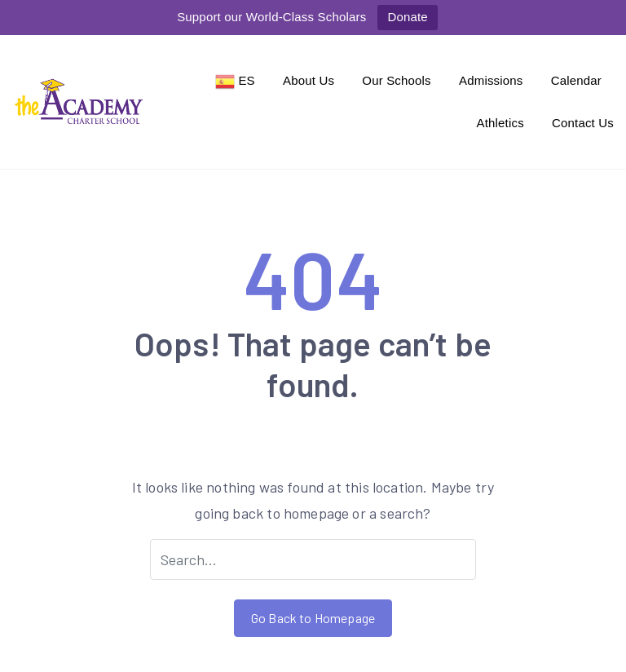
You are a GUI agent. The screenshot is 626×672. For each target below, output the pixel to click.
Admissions (491, 80)
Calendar (576, 80)
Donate (407, 17)
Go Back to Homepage (313, 618)
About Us (309, 80)
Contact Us (583, 123)
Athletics (500, 123)
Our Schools (397, 80)
